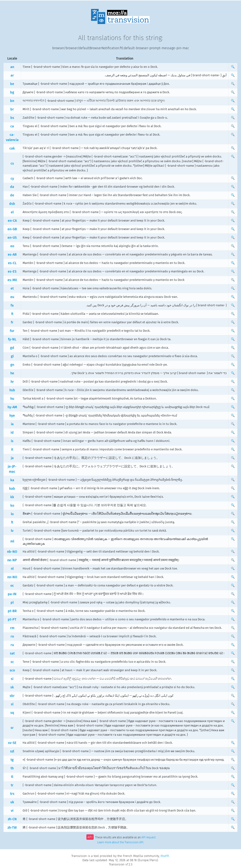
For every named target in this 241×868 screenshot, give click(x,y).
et (12, 289)
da (12, 187)
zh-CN (12, 819)
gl (12, 356)
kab (12, 489)
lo (12, 514)
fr (12, 322)
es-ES (12, 272)
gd (12, 348)
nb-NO (12, 552)
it (12, 450)
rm (12, 628)
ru (12, 645)
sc (12, 662)
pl (12, 603)
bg (12, 92)
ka (12, 480)
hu (12, 399)
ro (12, 636)
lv (12, 531)
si (12, 679)
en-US (12, 238)
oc (12, 586)
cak (12, 148)
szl (12, 751)
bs (12, 118)
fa (12, 305)
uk (12, 802)
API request (149, 838)
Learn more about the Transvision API (120, 842)
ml (12, 541)
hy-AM (12, 407)
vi (12, 811)
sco (12, 670)
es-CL (12, 263)
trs (12, 794)
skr (12, 696)
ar (12, 75)
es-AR (12, 255)
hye (12, 416)
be (12, 84)
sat (12, 653)
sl (12, 704)
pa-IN (12, 594)
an (12, 67)
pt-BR (12, 611)
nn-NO (12, 577)
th (12, 768)
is (12, 441)
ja (12, 458)
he (12, 373)
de (12, 195)
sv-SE (12, 743)
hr (12, 382)
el (12, 212)
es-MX (12, 280)
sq (12, 713)
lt (12, 522)
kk (12, 497)
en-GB (12, 229)
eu (12, 297)
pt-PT (12, 620)
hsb (12, 390)
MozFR (165, 856)
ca (12, 126)
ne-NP (12, 560)
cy (12, 179)
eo (12, 246)
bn (12, 101)
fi (12, 314)
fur (12, 331)
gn (12, 365)
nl (12, 569)
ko (12, 506)
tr (12, 785)
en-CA (12, 221)
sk (12, 687)
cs (12, 164)
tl (12, 777)
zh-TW (12, 828)
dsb (12, 204)
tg (12, 760)
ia (12, 424)
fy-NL (12, 339)
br (12, 109)
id (12, 433)
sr (12, 728)
